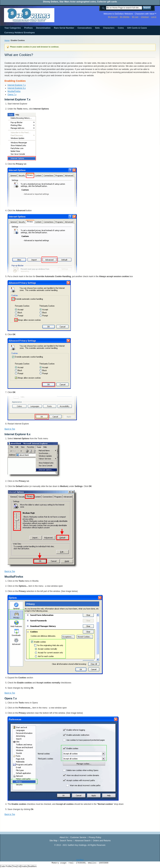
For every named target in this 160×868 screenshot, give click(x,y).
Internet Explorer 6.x (17, 88)
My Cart (135, 17)
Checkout (145, 17)
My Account (113, 17)
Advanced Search (83, 841)
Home (7, 40)
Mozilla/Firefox (14, 91)
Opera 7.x (12, 95)
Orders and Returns (102, 841)
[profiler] (80, 860)
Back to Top (10, 429)
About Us (64, 837)
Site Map (53, 841)
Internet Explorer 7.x (17, 85)
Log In (154, 17)
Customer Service (78, 837)
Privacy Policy (95, 837)
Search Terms (66, 841)
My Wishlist (125, 17)
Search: (104, 8)
